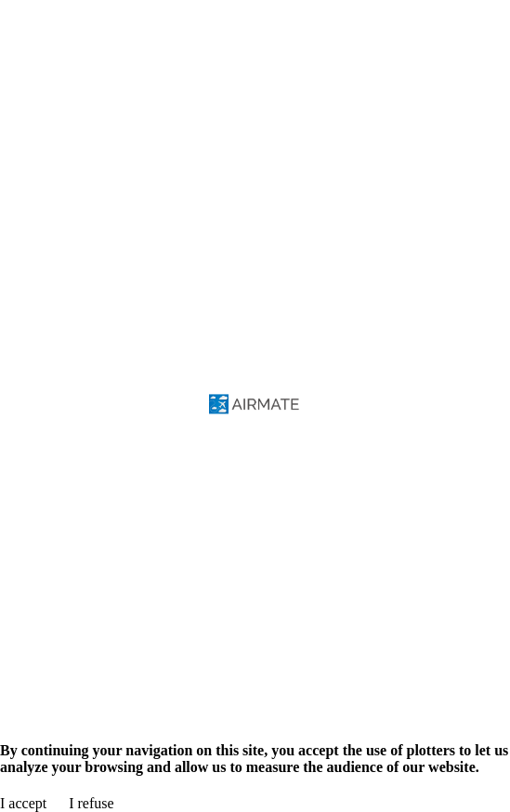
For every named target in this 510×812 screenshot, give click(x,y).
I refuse (91, 803)
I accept (23, 803)
